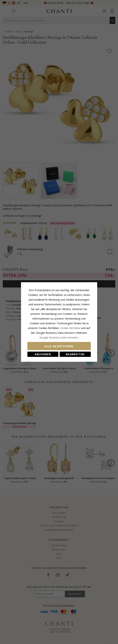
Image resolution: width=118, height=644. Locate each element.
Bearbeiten (75, 354)
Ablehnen (43, 354)
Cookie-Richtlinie (70, 328)
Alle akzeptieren (59, 346)
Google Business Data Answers (59, 337)
